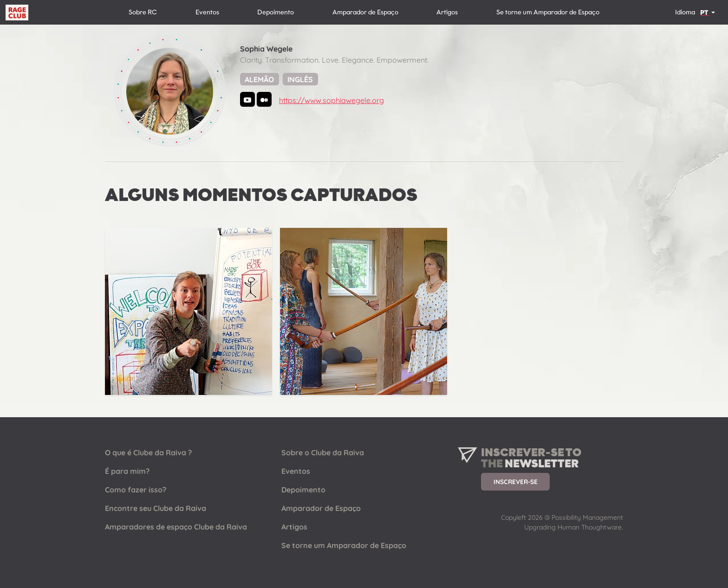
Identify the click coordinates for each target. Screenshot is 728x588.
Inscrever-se (516, 481)
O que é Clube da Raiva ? (148, 452)
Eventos (207, 12)
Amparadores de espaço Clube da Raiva (176, 527)
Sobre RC (143, 12)
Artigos (447, 12)
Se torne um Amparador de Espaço (548, 12)
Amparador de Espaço (365, 12)
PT (705, 13)
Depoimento (276, 12)
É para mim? (127, 471)
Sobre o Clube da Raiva (323, 452)
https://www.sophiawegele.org (331, 100)
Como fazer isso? (136, 490)
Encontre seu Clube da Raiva (156, 508)
